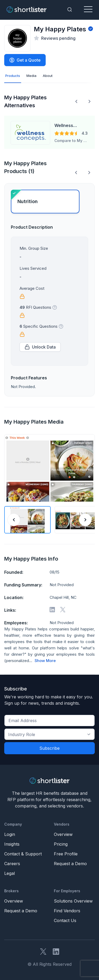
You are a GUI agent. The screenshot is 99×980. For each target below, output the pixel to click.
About (48, 76)
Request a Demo (70, 864)
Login (10, 834)
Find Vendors (67, 911)
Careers (12, 864)
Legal (10, 873)
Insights (12, 844)
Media (31, 76)
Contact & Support (23, 854)
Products (13, 76)
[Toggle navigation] (88, 9)
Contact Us (65, 920)
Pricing (61, 844)
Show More (45, 661)
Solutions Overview (73, 901)
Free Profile (66, 854)
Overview (63, 834)
